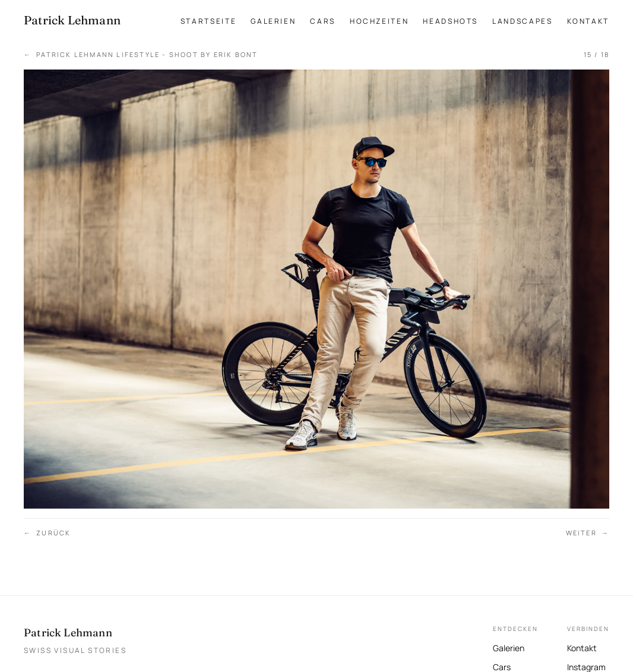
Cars (323, 21)
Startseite (208, 21)
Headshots (450, 21)
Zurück (47, 533)
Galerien (273, 21)
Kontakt (588, 21)
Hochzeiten (379, 21)
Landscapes (522, 21)
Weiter (588, 533)
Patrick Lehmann (68, 632)
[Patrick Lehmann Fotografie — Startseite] (72, 20)
